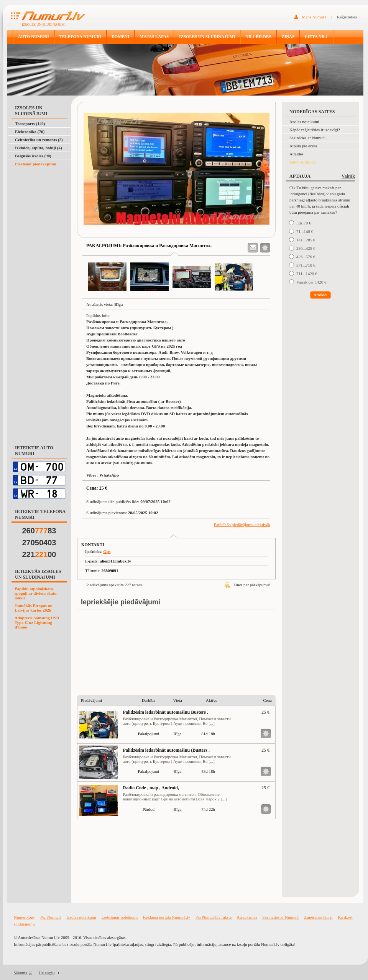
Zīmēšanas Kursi (318, 917)
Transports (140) (30, 124)
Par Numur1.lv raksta (214, 917)
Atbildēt (320, 295)
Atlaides (297, 154)
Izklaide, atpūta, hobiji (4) (39, 148)
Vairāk (348, 176)
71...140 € (305, 231)
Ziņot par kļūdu (302, 162)
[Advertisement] (38, 187)
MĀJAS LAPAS (154, 36)
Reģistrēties (347, 17)
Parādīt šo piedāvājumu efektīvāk (242, 525)
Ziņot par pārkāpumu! (247, 585)
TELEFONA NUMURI (80, 36)
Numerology (25, 917)
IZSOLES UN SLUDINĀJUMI (207, 36)
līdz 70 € (304, 223)
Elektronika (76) (30, 132)
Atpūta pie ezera (303, 146)
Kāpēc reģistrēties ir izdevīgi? (315, 130)
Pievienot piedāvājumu (36, 164)
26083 (39, 531)
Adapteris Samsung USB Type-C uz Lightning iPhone (37, 622)
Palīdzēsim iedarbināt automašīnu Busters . (166, 712)
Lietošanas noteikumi (120, 917)
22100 (39, 554)
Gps (107, 551)
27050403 (39, 543)
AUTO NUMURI (34, 36)
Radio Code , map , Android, (151, 788)
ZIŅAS (288, 36)
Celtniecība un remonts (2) (39, 140)
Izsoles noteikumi (304, 122)
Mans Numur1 (314, 17)
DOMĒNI (120, 36)
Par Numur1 (51, 917)
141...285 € (306, 240)
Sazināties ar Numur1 (308, 138)
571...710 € (306, 265)
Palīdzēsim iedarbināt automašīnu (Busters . (166, 750)
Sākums (21, 973)
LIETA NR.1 (316, 36)
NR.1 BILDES (258, 36)
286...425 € (306, 248)
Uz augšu (47, 973)
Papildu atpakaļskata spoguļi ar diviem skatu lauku (36, 593)
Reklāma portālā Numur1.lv (167, 917)
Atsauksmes (247, 917)
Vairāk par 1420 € (311, 282)
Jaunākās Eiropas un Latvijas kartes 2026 (34, 608)
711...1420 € (307, 274)
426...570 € (306, 257)
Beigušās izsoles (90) (33, 156)
